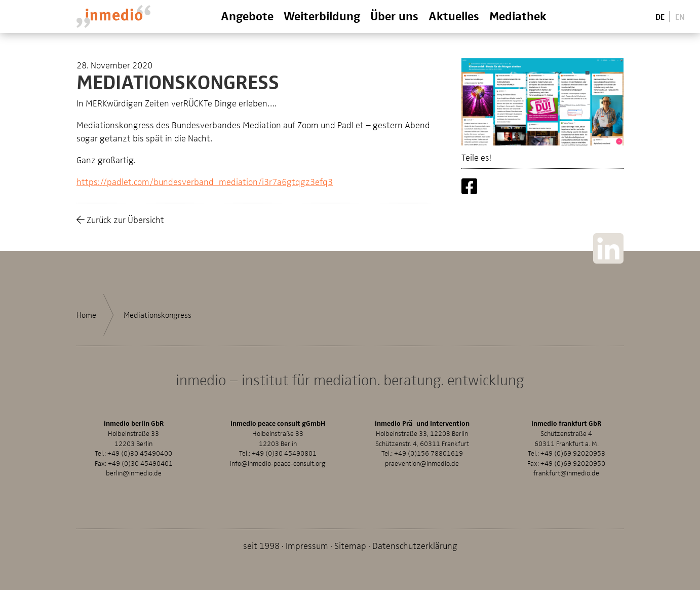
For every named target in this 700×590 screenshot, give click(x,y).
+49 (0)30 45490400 (140, 453)
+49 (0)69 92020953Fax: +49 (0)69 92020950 (566, 458)
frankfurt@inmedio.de (566, 473)
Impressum (307, 545)
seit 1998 (261, 545)
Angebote (247, 15)
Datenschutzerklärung (415, 545)
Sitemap (350, 545)
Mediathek (518, 15)
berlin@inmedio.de (134, 473)
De (660, 16)
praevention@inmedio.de (422, 463)
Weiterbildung (322, 15)
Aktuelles (454, 15)
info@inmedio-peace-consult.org (278, 463)
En (680, 16)
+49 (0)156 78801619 (429, 453)
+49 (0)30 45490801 (284, 453)
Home (86, 315)
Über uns (394, 15)
